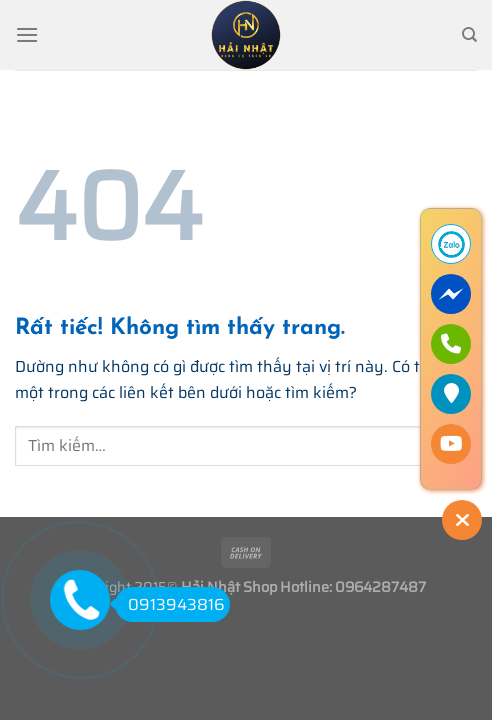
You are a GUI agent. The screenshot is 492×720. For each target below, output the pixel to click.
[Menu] (27, 34)
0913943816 (170, 604)
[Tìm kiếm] (469, 35)
